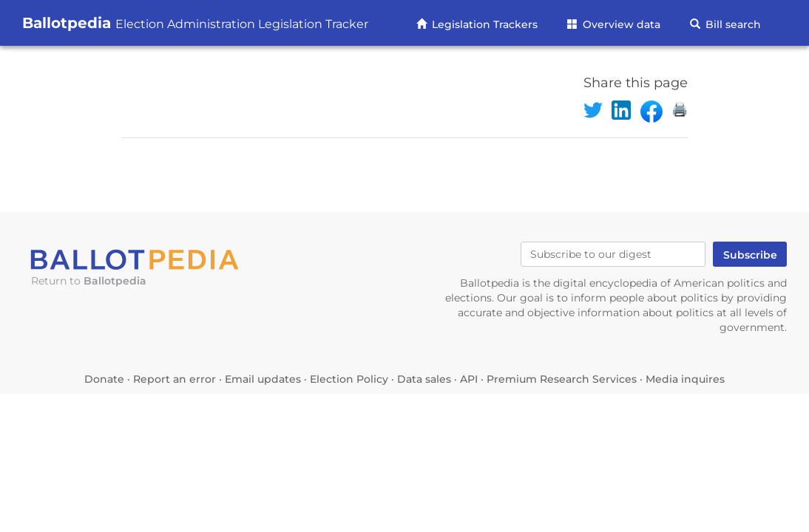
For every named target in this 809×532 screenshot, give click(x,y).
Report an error (175, 379)
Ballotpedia (195, 23)
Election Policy (349, 379)
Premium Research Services (562, 379)
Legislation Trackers (483, 24)
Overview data (620, 24)
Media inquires (685, 379)
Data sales (424, 379)
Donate (104, 379)
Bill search (732, 24)
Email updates (263, 379)
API (469, 379)
